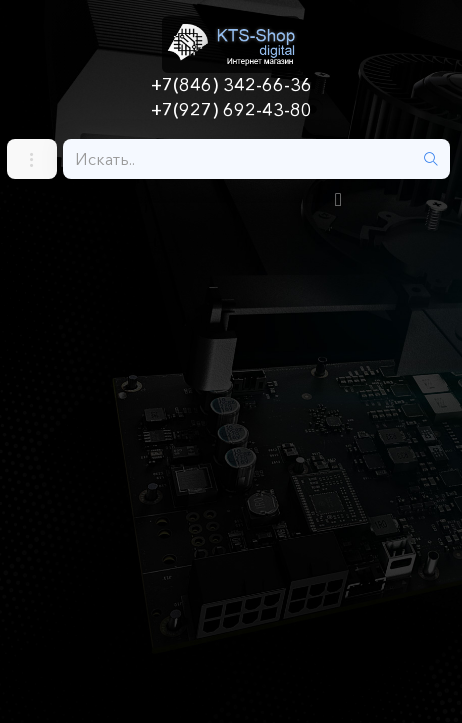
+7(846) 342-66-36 (231, 85)
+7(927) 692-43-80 (231, 110)
